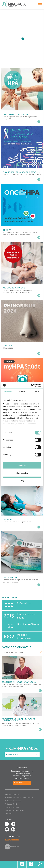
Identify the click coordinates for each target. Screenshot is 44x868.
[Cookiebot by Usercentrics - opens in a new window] (31, 385)
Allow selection (22, 473)
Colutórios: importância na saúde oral (19, 682)
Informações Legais (12, 807)
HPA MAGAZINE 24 (10, 577)
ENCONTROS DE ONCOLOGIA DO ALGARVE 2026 (22, 172)
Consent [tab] (8, 392)
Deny (22, 481)
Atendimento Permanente (14, 288)
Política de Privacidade (13, 801)
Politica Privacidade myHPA (14, 810)
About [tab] (36, 392)
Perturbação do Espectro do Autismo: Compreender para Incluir (19, 720)
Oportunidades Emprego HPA (16, 114)
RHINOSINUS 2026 (10, 346)
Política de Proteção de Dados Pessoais (19, 798)
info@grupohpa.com (12, 840)
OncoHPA (7, 230)
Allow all (22, 465)
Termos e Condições (12, 794)
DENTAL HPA (8, 519)
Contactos (8, 814)
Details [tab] (22, 392)
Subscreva (19, 783)
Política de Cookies (12, 804)
